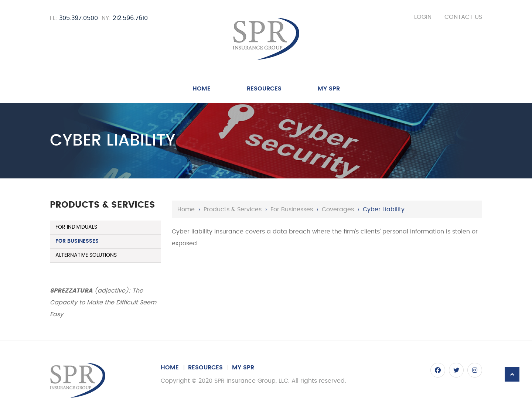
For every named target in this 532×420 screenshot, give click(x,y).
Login (423, 17)
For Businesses (292, 209)
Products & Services (233, 209)
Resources (264, 89)
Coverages (338, 209)
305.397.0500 (79, 18)
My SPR (329, 89)
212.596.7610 (130, 18)
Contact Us (463, 17)
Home (202, 89)
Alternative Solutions (86, 255)
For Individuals (76, 227)
